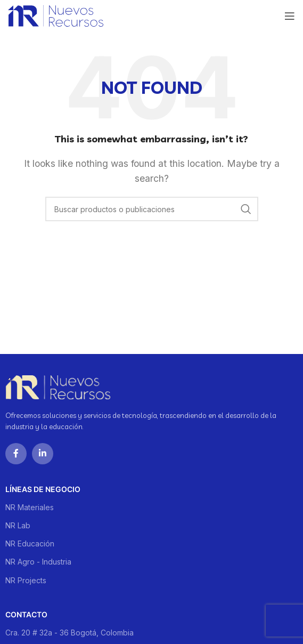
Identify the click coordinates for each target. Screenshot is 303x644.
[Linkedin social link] (43, 454)
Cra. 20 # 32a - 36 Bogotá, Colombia (69, 633)
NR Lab (18, 525)
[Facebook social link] (16, 454)
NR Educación (30, 544)
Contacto (26, 614)
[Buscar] (152, 209)
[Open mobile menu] (290, 16)
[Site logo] (56, 15)
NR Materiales (30, 507)
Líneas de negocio (43, 489)
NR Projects (26, 580)
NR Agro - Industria (38, 562)
